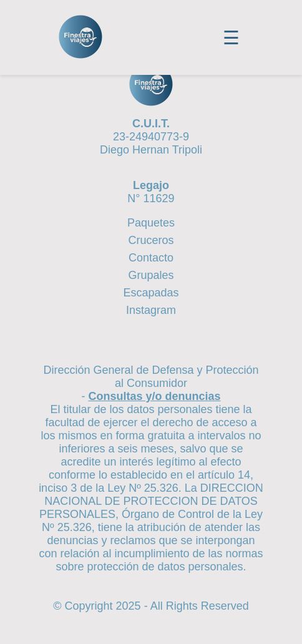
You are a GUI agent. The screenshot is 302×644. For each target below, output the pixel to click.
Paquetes (151, 223)
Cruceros (151, 240)
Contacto (151, 258)
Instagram (151, 310)
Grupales (151, 275)
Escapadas (151, 293)
